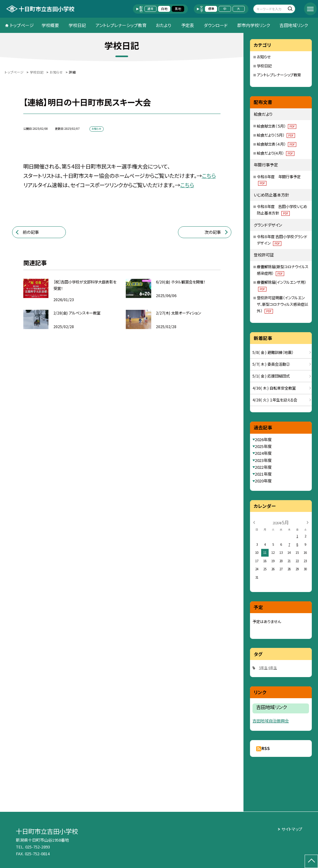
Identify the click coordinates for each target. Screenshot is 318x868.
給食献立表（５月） (277, 126)
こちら (209, 176)
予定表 (188, 25)
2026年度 (263, 439)
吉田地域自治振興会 (271, 721)
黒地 (178, 9)
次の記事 (213, 232)
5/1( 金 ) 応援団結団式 (271, 376)
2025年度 (263, 446)
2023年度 (263, 460)
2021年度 (263, 474)
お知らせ (264, 57)
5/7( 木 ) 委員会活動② (271, 364)
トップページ (22, 25)
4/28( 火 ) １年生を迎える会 (275, 400)
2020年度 (263, 481)
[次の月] (307, 522)
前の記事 (31, 232)
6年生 (273, 668)
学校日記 (77, 25)
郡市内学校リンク (254, 25)
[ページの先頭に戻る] (311, 861)
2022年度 (263, 467)
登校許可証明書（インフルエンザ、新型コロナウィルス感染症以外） (282, 304)
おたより (164, 25)
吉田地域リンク (294, 25)
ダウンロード (216, 25)
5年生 (263, 668)
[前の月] (254, 522)
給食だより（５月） (276, 135)
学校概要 (50, 25)
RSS (266, 748)
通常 (150, 9)
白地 (164, 9)
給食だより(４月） (276, 153)
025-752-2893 (38, 847)
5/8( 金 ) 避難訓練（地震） (273, 352)
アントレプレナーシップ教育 (121, 25)
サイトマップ (292, 829)
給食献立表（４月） (277, 144)
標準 (211, 9)
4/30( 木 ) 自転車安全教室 (274, 388)
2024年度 (263, 453)
